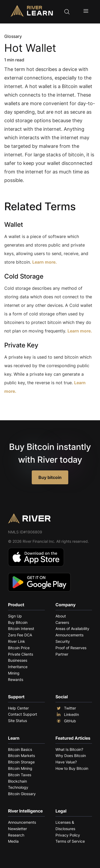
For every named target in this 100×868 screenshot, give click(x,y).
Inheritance (18, 667)
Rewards (16, 679)
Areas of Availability (72, 629)
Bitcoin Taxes (20, 775)
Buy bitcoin (50, 477)
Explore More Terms (34, 408)
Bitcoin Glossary (22, 794)
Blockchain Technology (18, 784)
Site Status (17, 721)
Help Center (18, 708)
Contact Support (23, 714)
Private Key (21, 345)
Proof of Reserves (71, 648)
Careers (62, 622)
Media (13, 841)
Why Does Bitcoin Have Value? (71, 759)
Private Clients (21, 654)
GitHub (66, 721)
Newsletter (17, 829)
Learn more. (45, 262)
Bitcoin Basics (20, 749)
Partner (62, 654)
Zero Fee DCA (20, 635)
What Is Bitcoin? (69, 749)
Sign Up (15, 616)
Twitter (66, 708)
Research (16, 835)
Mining (14, 673)
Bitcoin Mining (20, 768)
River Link (17, 641)
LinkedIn (67, 715)
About (61, 616)
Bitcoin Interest (21, 629)
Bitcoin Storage (21, 762)
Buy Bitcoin (18, 622)
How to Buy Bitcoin (72, 768)
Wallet (14, 225)
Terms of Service (70, 841)
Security (63, 641)
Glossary (13, 36)
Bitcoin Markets (21, 756)
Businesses (18, 660)
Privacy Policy (68, 835)
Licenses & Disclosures (65, 825)
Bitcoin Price (19, 648)
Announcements (69, 635)
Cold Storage (24, 276)
